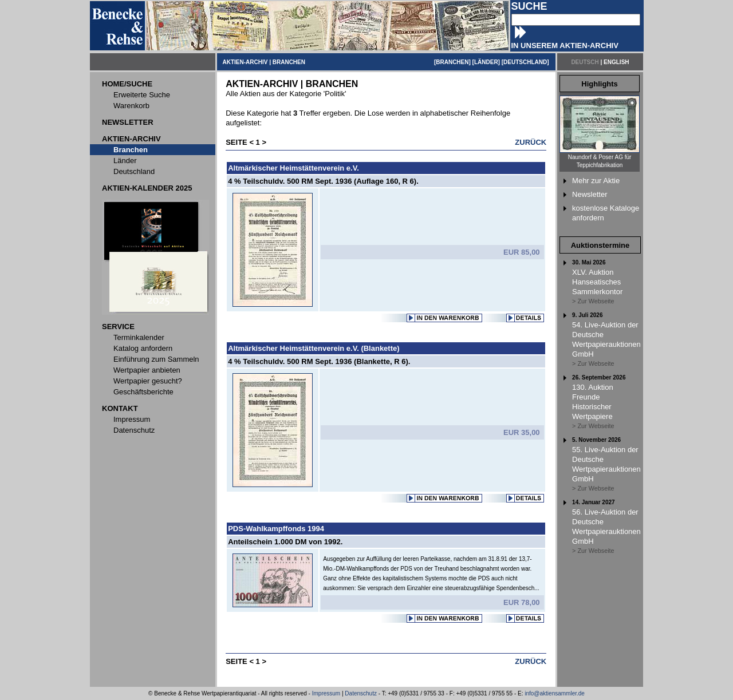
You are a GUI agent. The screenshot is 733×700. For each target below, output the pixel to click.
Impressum (326, 693)
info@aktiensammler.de (555, 693)
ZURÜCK (531, 142)
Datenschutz (361, 693)
